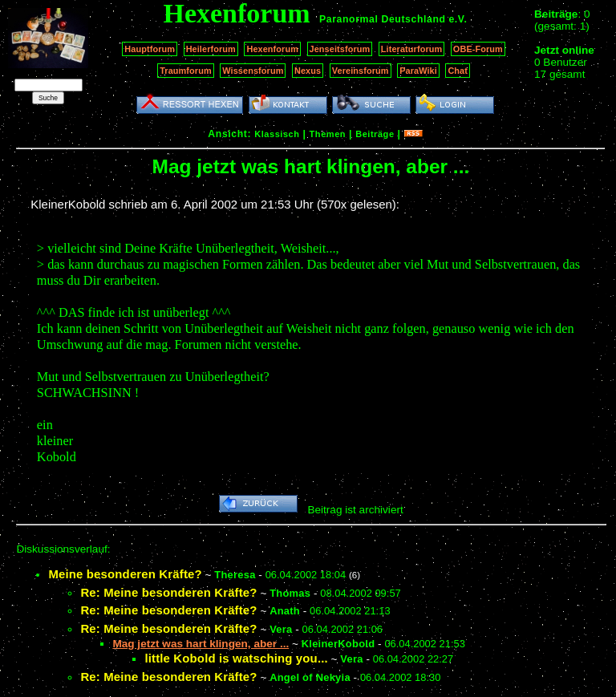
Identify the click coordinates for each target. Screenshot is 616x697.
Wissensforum (253, 71)
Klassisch (277, 134)
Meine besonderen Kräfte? (125, 574)
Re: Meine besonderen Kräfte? (168, 592)
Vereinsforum (361, 71)
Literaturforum (411, 49)
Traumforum (186, 71)
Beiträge (375, 134)
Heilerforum (211, 49)
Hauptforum (150, 49)
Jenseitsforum (340, 49)
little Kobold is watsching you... (236, 658)
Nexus (308, 71)
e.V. (458, 19)
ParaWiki (418, 71)
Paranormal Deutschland (383, 19)
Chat (458, 71)
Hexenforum (272, 49)
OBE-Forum (478, 49)
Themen (328, 134)
